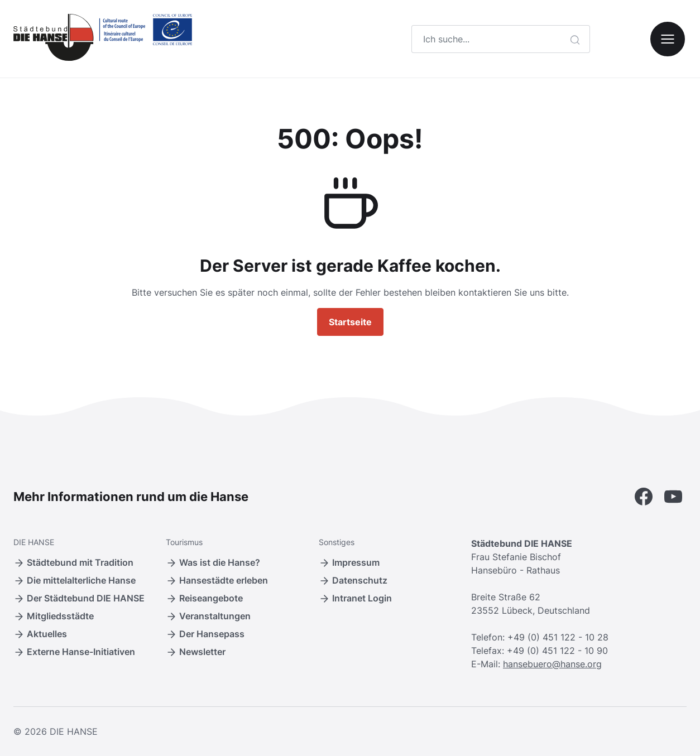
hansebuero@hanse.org (552, 664)
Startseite (350, 322)
